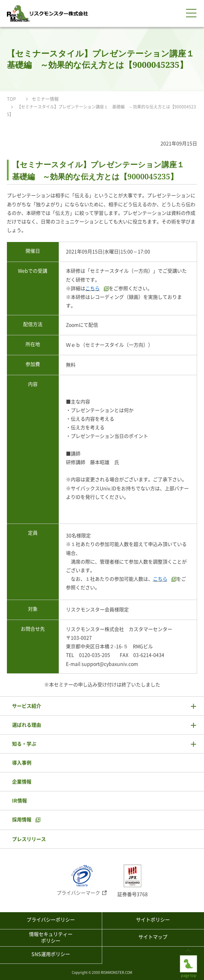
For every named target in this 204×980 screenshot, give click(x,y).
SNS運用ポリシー (51, 954)
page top (188, 961)
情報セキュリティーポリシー (51, 938)
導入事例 (22, 763)
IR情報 (20, 801)
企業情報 (22, 782)
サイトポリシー (153, 920)
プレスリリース (29, 839)
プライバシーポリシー (51, 920)
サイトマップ (153, 937)
